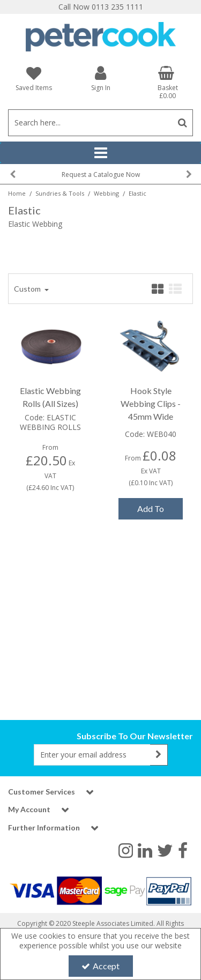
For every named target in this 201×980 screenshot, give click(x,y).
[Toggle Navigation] (100, 153)
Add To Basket (151, 511)
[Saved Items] (33, 79)
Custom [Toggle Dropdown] (28, 289)
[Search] (90, 123)
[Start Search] (183, 123)
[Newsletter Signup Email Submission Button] (159, 755)
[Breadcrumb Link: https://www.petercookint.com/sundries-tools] (60, 193)
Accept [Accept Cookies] (100, 966)
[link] (126, 850)
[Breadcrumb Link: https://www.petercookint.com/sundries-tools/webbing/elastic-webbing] (137, 193)
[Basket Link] (167, 83)
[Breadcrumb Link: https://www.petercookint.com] (17, 193)
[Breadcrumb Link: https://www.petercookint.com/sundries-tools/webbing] (106, 193)
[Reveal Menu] (100, 153)
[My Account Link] (100, 78)
